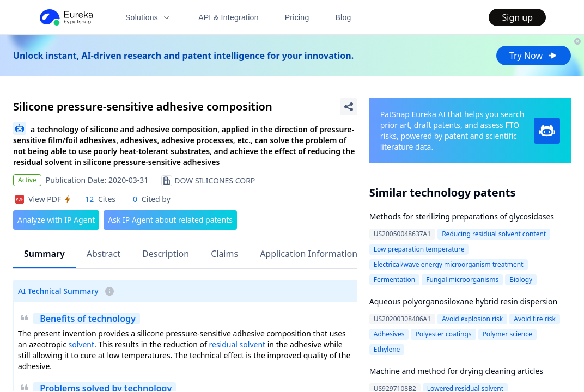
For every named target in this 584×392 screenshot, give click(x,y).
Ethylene (387, 349)
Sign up (517, 17)
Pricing (297, 17)
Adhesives (389, 334)
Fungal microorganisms (462, 280)
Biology (521, 280)
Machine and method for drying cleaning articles (456, 371)
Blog (343, 17)
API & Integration (229, 17)
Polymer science (507, 334)
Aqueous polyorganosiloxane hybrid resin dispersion (463, 301)
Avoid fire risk (535, 319)
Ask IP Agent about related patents (170, 220)
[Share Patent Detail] (349, 107)
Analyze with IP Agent (56, 220)
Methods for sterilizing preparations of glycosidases (462, 216)
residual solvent (238, 344)
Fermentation (395, 280)
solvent (82, 344)
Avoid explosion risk (472, 319)
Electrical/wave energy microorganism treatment (449, 264)
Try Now (534, 56)
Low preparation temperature (419, 249)
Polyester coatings (443, 334)
